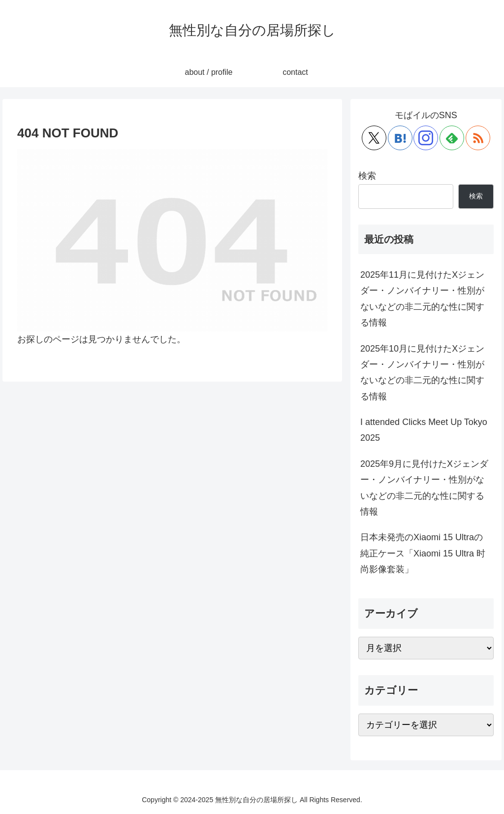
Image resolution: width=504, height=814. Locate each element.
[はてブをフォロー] (400, 138)
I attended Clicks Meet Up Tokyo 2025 (424, 430)
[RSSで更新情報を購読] (478, 138)
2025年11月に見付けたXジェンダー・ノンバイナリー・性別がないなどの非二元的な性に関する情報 (422, 299)
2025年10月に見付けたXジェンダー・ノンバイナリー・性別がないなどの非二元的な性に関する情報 (422, 373)
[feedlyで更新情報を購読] (452, 138)
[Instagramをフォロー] (426, 138)
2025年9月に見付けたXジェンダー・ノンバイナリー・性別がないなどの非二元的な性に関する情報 (424, 488)
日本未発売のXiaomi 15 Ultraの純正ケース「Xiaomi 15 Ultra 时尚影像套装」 (423, 553)
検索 (367, 176)
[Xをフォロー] (374, 138)
